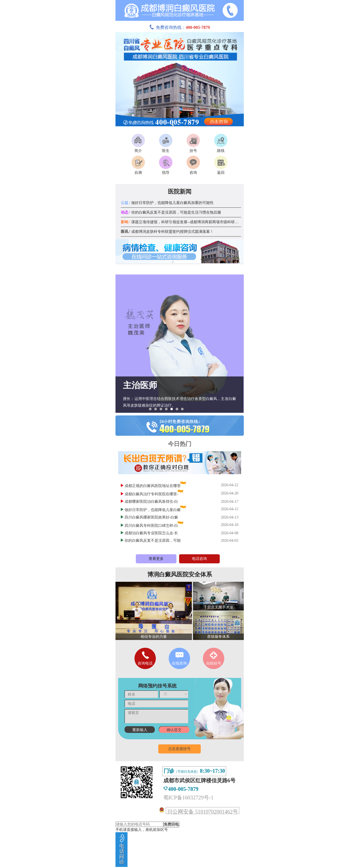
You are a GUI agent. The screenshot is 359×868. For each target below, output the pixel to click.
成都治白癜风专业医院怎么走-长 (151, 533)
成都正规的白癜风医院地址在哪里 (153, 486)
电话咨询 (199, 559)
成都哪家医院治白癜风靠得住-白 (151, 502)
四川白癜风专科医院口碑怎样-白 (151, 526)
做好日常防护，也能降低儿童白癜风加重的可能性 (167, 203)
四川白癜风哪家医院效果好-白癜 (151, 517)
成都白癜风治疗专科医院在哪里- (151, 494)
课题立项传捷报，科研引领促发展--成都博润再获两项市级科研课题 (182, 222)
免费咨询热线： (180, 27)
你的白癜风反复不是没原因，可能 (153, 541)
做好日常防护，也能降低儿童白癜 (153, 510)
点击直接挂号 (179, 749)
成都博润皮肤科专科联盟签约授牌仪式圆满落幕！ (167, 232)
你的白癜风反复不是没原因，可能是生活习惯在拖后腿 (171, 212)
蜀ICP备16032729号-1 (188, 798)
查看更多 (156, 559)
